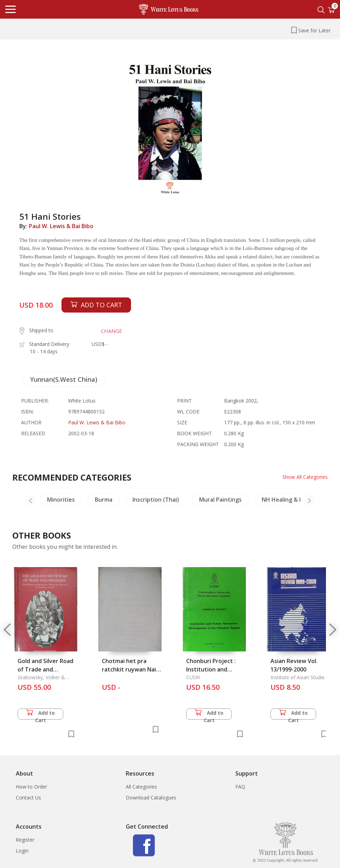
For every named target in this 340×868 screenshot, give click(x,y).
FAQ (240, 787)
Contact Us (28, 798)
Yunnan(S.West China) (64, 379)
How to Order (31, 787)
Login (22, 851)
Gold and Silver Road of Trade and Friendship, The (45, 669)
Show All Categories (305, 477)
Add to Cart (40, 715)
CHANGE (112, 331)
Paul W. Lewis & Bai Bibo (61, 226)
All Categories (141, 787)
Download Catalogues (151, 798)
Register (25, 840)
